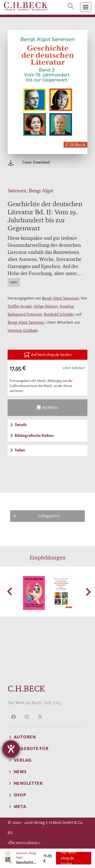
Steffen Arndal (20, 306)
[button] (10, 591)
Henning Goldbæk (23, 330)
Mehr (14, 282)
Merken (47, 408)
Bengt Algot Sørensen (60, 298)
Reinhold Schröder (59, 314)
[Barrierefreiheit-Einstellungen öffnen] (11, 749)
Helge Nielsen (46, 306)
